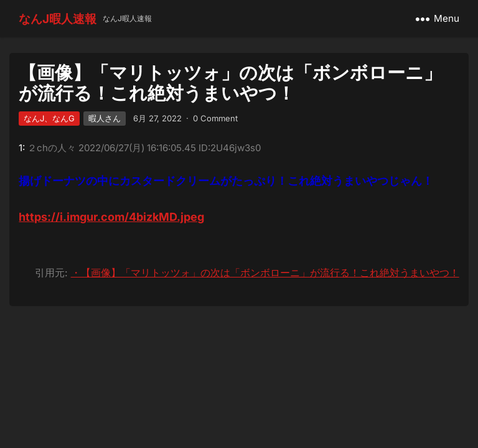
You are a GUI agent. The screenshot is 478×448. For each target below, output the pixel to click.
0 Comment (215, 118)
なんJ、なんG (49, 118)
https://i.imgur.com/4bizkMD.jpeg (111, 217)
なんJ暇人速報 (58, 19)
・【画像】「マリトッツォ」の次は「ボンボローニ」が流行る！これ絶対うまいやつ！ (265, 273)
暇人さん (105, 118)
